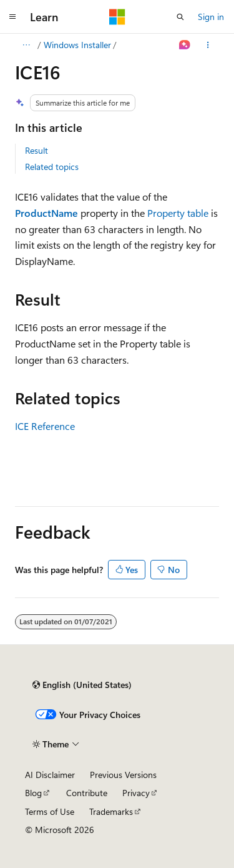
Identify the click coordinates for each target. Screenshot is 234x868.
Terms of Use (50, 811)
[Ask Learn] (185, 45)
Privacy (136, 793)
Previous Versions (123, 775)
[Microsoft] (117, 17)
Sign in (211, 17)
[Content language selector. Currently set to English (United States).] (82, 685)
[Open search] (180, 17)
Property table (178, 213)
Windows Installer (77, 45)
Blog (33, 793)
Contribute (87, 793)
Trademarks (111, 811)
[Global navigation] (12, 17)
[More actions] (208, 45)
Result (37, 150)
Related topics (52, 167)
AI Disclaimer (50, 775)
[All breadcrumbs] (26, 45)
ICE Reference (45, 426)
